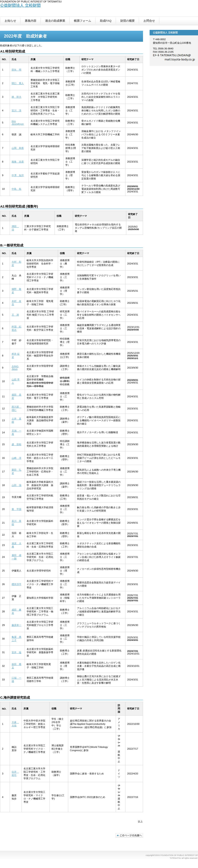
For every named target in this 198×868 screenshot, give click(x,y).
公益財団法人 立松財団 (20, 5)
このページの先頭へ (129, 835)
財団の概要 (127, 21)
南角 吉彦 (18, 162)
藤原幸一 (16, 625)
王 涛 (15, 315)
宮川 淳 (16, 110)
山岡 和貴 (18, 148)
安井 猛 (16, 652)
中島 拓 (16, 189)
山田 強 (16, 485)
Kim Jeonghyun (18, 123)
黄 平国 (16, 509)
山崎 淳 (16, 458)
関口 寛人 (18, 83)
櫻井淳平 (16, 584)
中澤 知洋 (18, 175)
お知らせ (10, 21)
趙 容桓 (16, 444)
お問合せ (149, 21)
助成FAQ (106, 21)
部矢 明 (16, 70)
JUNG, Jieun (15, 368)
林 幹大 (16, 97)
